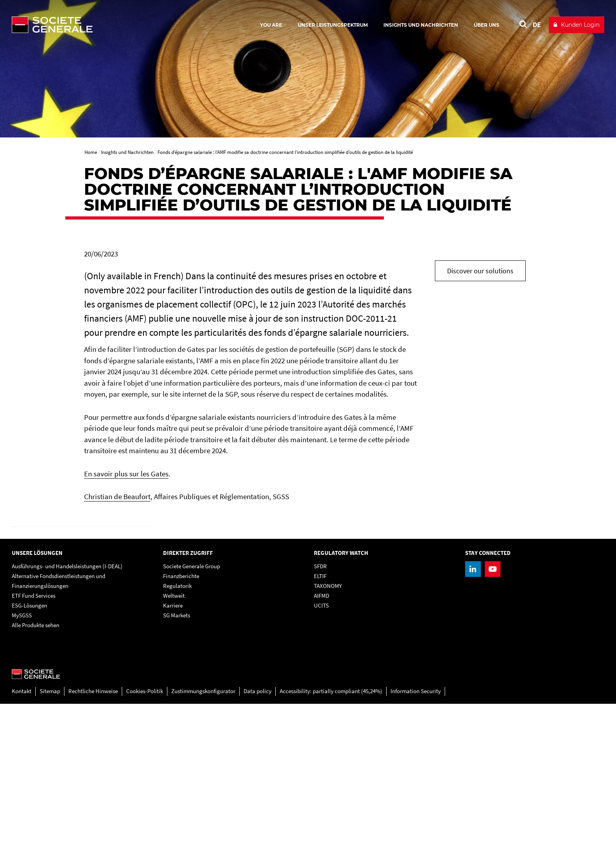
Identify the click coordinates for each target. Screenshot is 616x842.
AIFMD (322, 734)
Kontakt (22, 830)
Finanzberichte (181, 715)
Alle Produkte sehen (36, 764)
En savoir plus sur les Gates (126, 474)
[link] (82, 596)
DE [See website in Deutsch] (537, 25)
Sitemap (50, 830)
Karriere (173, 744)
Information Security (416, 830)
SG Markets (177, 754)
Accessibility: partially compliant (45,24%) (331, 830)
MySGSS (22, 754)
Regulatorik (177, 724)
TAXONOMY (328, 724)
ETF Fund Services (34, 734)
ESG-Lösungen (29, 744)
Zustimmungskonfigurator (203, 830)
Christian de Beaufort (117, 496)
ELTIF (320, 715)
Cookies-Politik (145, 830)
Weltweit (174, 734)
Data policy (258, 830)
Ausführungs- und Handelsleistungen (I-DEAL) (67, 705)
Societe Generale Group (192, 705)
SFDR (320, 705)
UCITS (321, 744)
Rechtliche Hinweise (93, 830)
